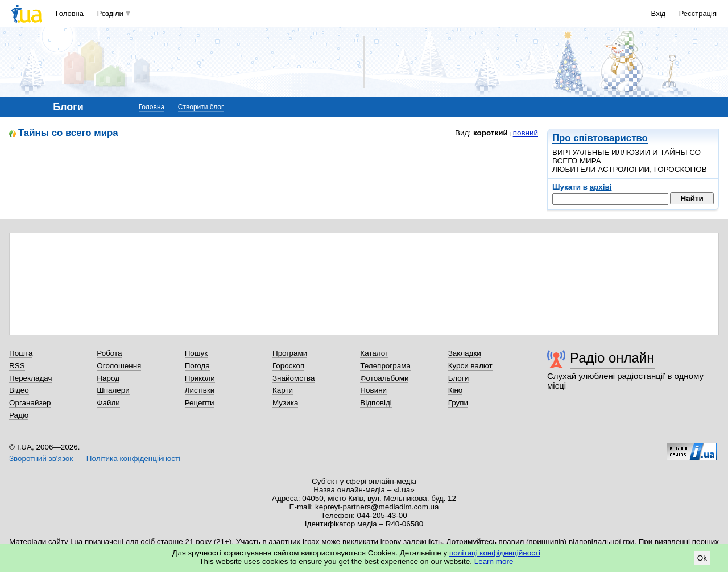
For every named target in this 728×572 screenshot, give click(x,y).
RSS (17, 366)
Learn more (494, 561)
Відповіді (376, 403)
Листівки (200, 390)
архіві (601, 187)
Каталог (374, 353)
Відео (19, 390)
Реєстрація (698, 13)
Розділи (110, 13)
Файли (108, 403)
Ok (702, 558)
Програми (290, 353)
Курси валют (470, 366)
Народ (108, 378)
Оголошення (119, 366)
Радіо (19, 415)
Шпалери (113, 390)
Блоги (459, 378)
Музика (285, 403)
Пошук (197, 353)
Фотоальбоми (384, 378)
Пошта (21, 353)
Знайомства (294, 378)
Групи (458, 403)
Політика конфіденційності (133, 458)
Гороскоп (288, 366)
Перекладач (30, 378)
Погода (197, 366)
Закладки (465, 353)
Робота (109, 353)
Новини (373, 390)
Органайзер (30, 403)
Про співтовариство (600, 138)
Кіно (456, 390)
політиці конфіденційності (495, 553)
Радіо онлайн (612, 358)
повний (526, 133)
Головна (70, 13)
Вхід (659, 13)
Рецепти (200, 403)
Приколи (200, 378)
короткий (491, 133)
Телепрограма (385, 366)
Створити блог (201, 107)
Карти (283, 390)
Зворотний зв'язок (41, 458)
